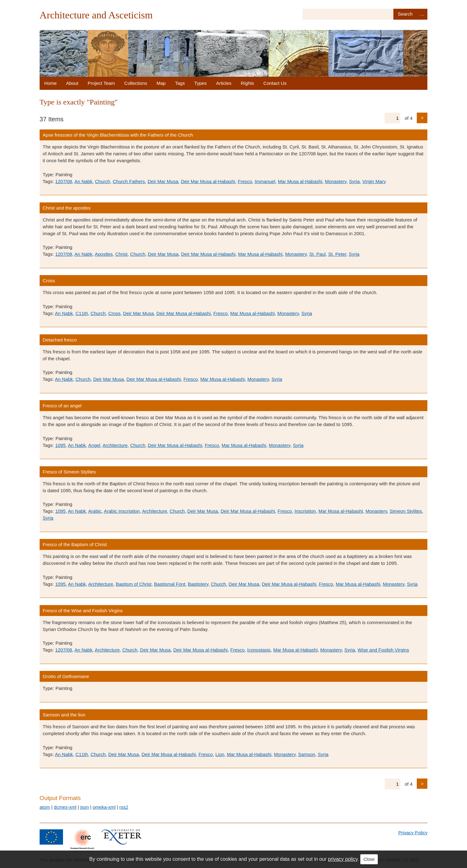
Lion (220, 754)
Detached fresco (60, 340)
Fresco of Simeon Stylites (69, 472)
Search (405, 14)
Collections (136, 83)
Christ (122, 254)
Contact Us (275, 83)
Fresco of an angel (62, 406)
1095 (60, 445)
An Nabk (84, 181)
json (85, 807)
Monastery (336, 181)
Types (201, 83)
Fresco (245, 181)
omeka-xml (104, 807)
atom (45, 807)
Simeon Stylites (406, 511)
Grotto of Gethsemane (66, 676)
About (72, 83)
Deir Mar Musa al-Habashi (208, 181)
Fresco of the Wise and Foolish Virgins (83, 611)
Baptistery (198, 584)
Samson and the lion (64, 715)
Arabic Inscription (122, 511)
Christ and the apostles (67, 208)
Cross (49, 281)
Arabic (95, 511)
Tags (180, 83)
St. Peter (337, 254)
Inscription (305, 511)
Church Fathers (129, 181)
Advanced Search (422, 14)
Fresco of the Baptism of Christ (75, 544)
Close (369, 859)
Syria (354, 181)
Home (51, 83)
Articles (224, 83)
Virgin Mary (374, 181)
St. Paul (317, 254)
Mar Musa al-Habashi (300, 181)
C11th (82, 313)
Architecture (115, 445)
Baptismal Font (170, 584)
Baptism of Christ (134, 584)
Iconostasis (259, 650)
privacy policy (343, 859)
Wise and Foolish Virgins (383, 650)
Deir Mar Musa (163, 181)
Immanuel (265, 181)
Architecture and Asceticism (96, 15)
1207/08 (64, 181)
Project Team (101, 83)
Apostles (104, 254)
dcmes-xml (65, 807)
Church (103, 181)
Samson (306, 754)
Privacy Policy (413, 833)
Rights (248, 83)
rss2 (124, 807)
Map (161, 83)
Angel (94, 445)
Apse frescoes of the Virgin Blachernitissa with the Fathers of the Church (118, 135)
